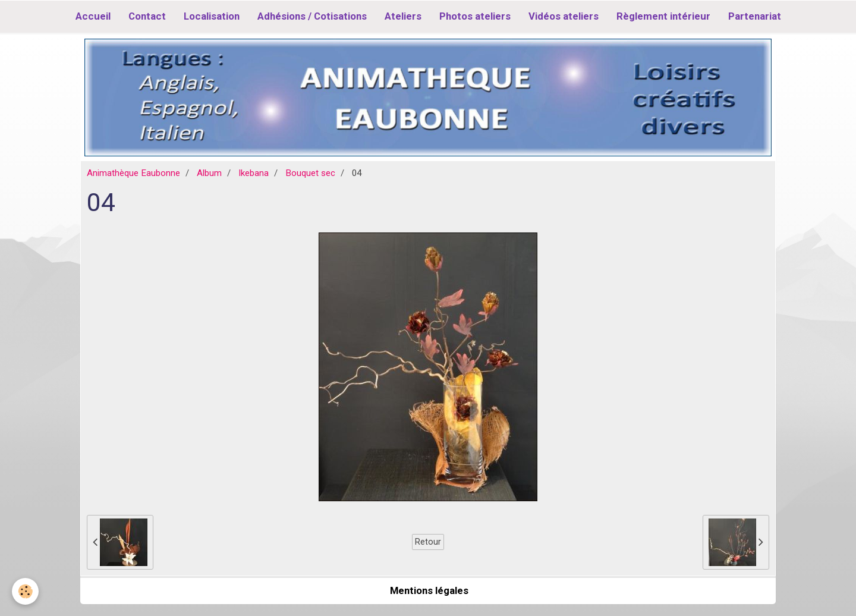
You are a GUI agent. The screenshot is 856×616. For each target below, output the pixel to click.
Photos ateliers (475, 16)
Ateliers (403, 16)
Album (209, 173)
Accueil (93, 16)
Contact (147, 16)
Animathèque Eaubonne (133, 173)
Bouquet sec (310, 173)
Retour (428, 542)
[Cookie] (25, 591)
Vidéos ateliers (564, 16)
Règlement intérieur (663, 16)
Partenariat (755, 16)
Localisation (212, 16)
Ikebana (254, 173)
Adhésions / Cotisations (312, 16)
